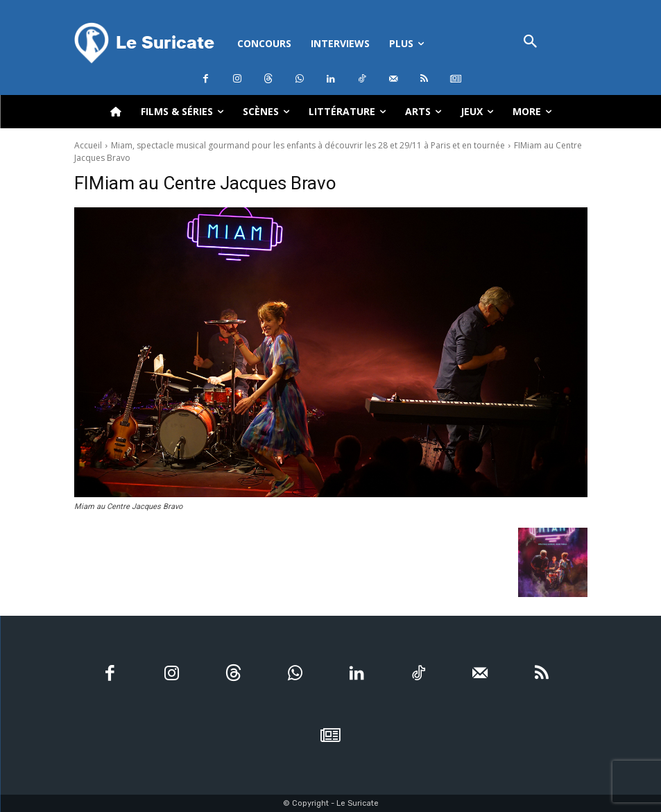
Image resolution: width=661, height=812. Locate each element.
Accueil (88, 145)
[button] (531, 43)
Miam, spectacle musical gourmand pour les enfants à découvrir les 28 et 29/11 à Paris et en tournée (308, 145)
